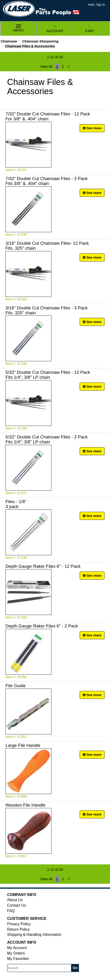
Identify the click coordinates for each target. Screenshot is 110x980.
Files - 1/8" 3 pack (16, 504)
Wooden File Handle (25, 805)
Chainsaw (9, 41)
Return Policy (18, 929)
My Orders (16, 953)
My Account (17, 948)
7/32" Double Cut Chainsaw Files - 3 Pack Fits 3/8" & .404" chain (47, 181)
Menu (18, 29)
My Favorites (18, 959)
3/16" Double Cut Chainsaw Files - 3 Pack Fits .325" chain (47, 310)
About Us (15, 900)
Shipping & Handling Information (34, 935)
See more (92, 128)
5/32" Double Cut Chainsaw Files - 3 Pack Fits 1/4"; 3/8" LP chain (47, 439)
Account (55, 29)
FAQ (11, 911)
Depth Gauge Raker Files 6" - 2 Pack (42, 626)
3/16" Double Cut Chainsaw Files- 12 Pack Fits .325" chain (47, 246)
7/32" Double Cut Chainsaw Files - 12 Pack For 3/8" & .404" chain (48, 116)
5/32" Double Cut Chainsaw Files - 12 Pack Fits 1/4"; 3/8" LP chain (48, 375)
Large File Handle (23, 745)
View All (46, 67)
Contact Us (16, 905)
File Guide (16, 686)
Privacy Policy (19, 924)
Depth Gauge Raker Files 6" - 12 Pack (43, 566)
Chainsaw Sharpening (40, 41)
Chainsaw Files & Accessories (30, 46)
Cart (90, 29)
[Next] (69, 67)
